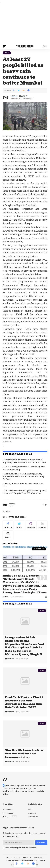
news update (39, 549)
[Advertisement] (25, 24)
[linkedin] (42, 525)
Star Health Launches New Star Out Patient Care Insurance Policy (24, 754)
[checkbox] (4, 848)
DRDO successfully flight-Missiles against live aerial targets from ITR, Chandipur (24, 492)
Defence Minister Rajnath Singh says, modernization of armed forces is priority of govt (24, 477)
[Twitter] (19, 525)
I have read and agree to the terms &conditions (21, 848)
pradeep (12, 504)
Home (7, 53)
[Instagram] (31, 525)
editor (15, 96)
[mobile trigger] (5, 46)
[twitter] (46, 505)
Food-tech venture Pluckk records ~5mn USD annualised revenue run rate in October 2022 (24, 702)
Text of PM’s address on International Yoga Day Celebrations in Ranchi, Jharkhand (24, 461)
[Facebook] (43, 505)
